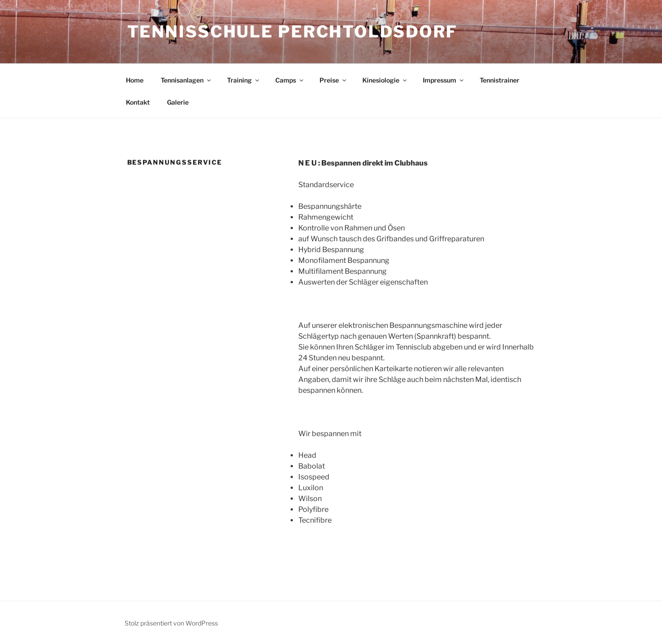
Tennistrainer (500, 80)
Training (244, 80)
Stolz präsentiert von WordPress (171, 623)
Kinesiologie (385, 80)
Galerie (178, 102)
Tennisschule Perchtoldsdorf (293, 32)
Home (135, 80)
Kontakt (138, 102)
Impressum (444, 80)
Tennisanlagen (186, 80)
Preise (333, 80)
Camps (290, 80)
